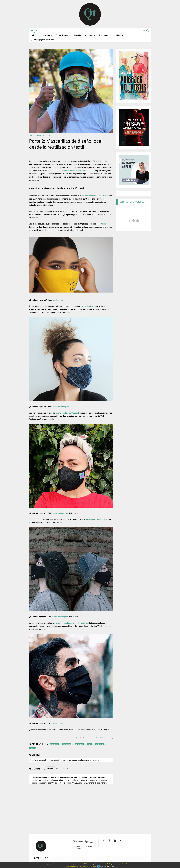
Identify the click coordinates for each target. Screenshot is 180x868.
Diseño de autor (63, 35)
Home (35, 35)
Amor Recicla (87, 306)
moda (51, 136)
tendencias (41, 136)
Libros (120, 35)
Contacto (89, 847)
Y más (112, 866)
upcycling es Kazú (93, 519)
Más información (105, 866)
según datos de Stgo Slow (95, 196)
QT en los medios (78, 848)
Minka (104, 224)
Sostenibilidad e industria (84, 35)
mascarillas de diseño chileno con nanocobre (76, 171)
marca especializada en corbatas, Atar (71, 623)
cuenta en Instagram (61, 407)
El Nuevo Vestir (106, 35)
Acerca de (47, 35)
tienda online (58, 300)
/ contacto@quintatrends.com (43, 40)
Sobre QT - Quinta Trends (89, 842)
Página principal (78, 841)
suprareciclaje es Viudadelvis (69, 413)
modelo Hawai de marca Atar (105, 738)
